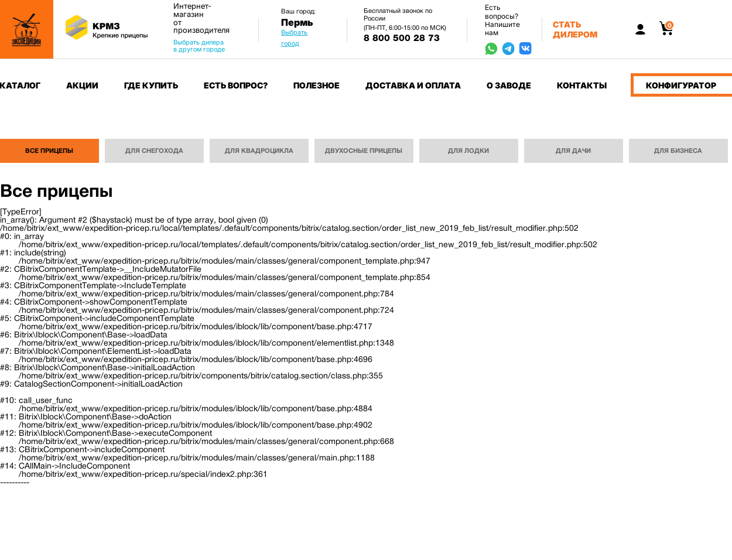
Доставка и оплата (413, 85)
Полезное (317, 85)
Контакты (582, 85)
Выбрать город (294, 38)
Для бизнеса (678, 151)
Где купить (151, 85)
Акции (82, 85)
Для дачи (573, 151)
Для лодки (468, 151)
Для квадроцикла (259, 151)
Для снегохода (154, 151)
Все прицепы (49, 151)
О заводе (509, 85)
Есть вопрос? (236, 85)
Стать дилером (575, 29)
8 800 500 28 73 (402, 38)
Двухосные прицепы (364, 151)
